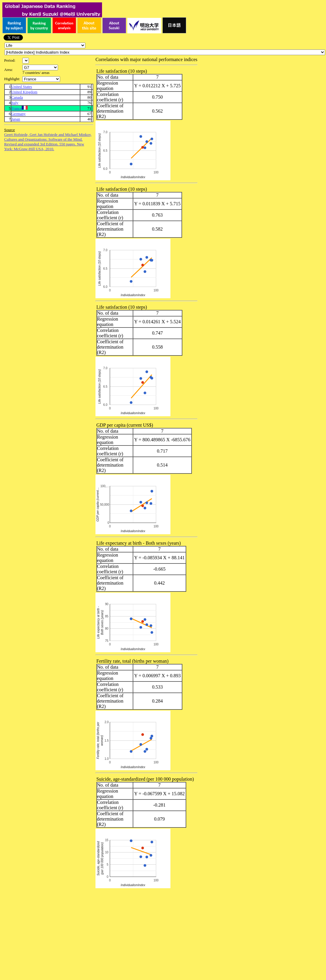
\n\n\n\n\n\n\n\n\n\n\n (40, 67)
